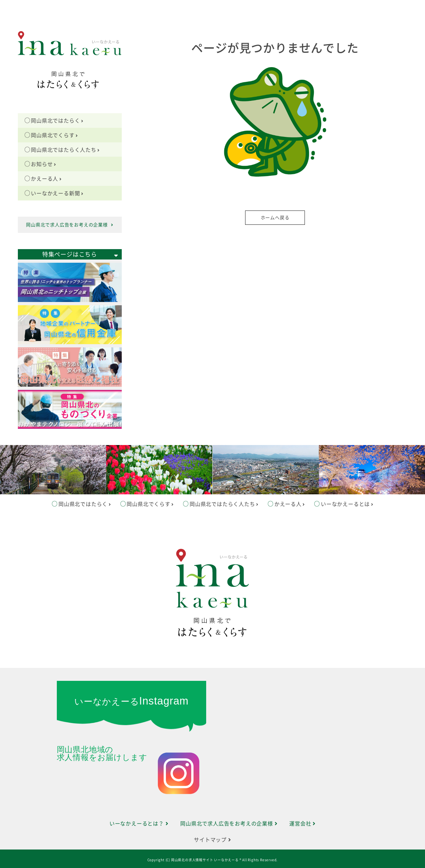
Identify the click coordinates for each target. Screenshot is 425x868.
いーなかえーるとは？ (139, 824)
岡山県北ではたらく (57, 121)
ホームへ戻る (275, 218)
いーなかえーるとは (347, 504)
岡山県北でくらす (54, 135)
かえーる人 (46, 179)
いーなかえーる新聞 (57, 193)
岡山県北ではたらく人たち (65, 150)
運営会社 (302, 824)
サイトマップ (212, 840)
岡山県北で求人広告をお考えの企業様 (69, 225)
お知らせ (44, 164)
